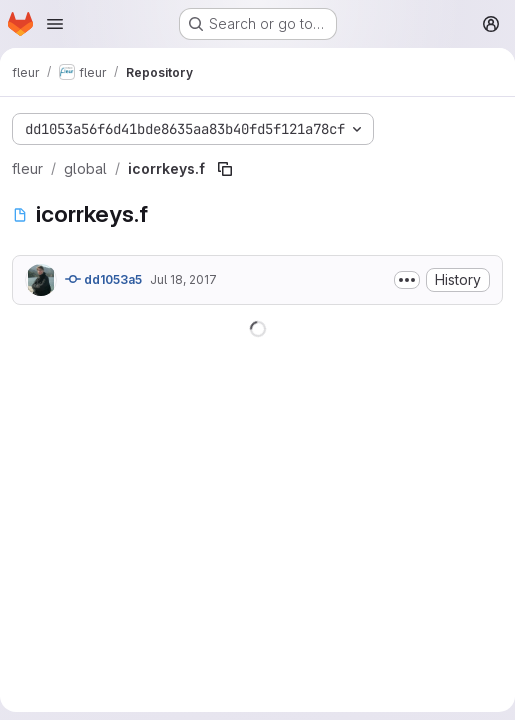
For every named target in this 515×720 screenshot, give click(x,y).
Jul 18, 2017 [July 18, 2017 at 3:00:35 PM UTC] (183, 279)
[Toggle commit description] (407, 280)
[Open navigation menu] (55, 24)
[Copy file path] (225, 169)
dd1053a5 (103, 279)
